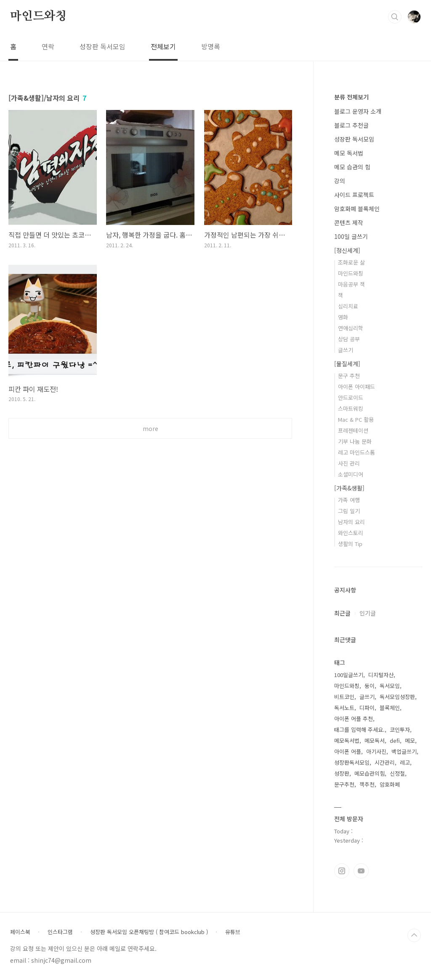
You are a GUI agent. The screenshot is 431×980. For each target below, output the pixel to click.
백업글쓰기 (404, 751)
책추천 (367, 784)
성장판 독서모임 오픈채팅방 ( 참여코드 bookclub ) (149, 932)
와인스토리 (351, 533)
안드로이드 (351, 398)
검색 (395, 17)
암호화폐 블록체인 (357, 209)
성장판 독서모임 (102, 46)
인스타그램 (342, 871)
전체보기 (163, 46)
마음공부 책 (351, 284)
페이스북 (20, 932)
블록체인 (390, 708)
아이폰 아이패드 (357, 387)
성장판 (342, 773)
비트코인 (344, 697)
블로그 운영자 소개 (358, 111)
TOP (414, 935)
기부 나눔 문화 (355, 441)
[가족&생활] (349, 488)
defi (395, 740)
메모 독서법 (349, 153)
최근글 (342, 613)
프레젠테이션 (353, 430)
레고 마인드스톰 (357, 452)
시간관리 (385, 762)
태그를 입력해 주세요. (359, 730)
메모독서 (375, 740)
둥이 (370, 686)
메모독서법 (347, 740)
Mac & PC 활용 (356, 419)
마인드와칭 (38, 16)
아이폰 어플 (348, 751)
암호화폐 (390, 784)
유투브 (361, 871)
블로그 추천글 (351, 125)
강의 (340, 181)
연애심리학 (351, 328)
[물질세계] (347, 364)
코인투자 (400, 730)
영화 (343, 317)
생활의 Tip (350, 544)
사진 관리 (349, 463)
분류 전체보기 (351, 97)
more (150, 428)
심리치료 (348, 306)
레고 (405, 762)
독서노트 (344, 708)
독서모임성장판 (397, 697)
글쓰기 (346, 350)
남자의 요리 (351, 522)
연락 (48, 46)
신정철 (397, 773)
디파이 (367, 708)
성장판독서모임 (352, 762)
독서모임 (390, 686)
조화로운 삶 (351, 262)
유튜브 (233, 932)
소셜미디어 (351, 474)
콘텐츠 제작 (349, 222)
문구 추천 (349, 376)
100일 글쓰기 (351, 236)
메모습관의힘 (370, 773)
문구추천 (344, 784)
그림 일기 (349, 511)
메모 (410, 740)
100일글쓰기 (349, 675)
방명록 (211, 46)
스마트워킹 (351, 408)
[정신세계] (347, 250)
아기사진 (376, 751)
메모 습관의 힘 (352, 167)
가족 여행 (349, 500)
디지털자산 (381, 675)
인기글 (368, 613)
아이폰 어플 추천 (354, 719)
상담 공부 (349, 339)
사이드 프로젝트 (354, 195)
